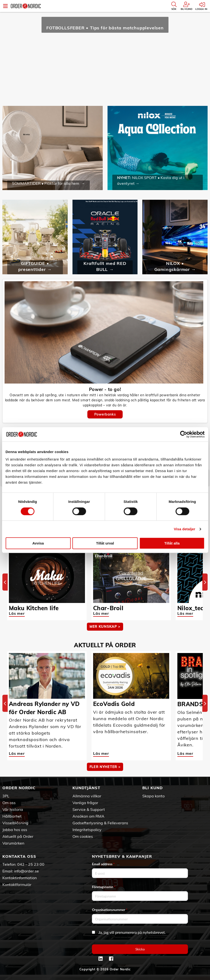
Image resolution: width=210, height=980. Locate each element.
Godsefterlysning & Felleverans (100, 823)
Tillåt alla (172, 543)
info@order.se (27, 871)
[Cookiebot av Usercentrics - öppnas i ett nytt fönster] (183, 434)
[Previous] (5, 582)
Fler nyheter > (105, 767)
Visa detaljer (184, 529)
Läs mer (17, 613)
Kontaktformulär (17, 884)
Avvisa (38, 543)
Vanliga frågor (85, 803)
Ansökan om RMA (88, 816)
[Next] (205, 582)
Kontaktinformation (20, 878)
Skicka (140, 949)
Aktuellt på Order (18, 836)
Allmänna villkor (87, 796)
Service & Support (89, 809)
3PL (6, 796)
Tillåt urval (105, 543)
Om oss (9, 803)
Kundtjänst (86, 788)
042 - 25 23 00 (31, 864)
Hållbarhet (12, 816)
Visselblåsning (15, 823)
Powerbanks (105, 414)
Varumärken (13, 843)
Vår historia (13, 809)
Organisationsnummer (110, 910)
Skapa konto (153, 796)
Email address (103, 864)
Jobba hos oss (15, 830)
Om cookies (83, 836)
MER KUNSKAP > (105, 627)
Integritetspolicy (87, 830)
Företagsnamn (104, 887)
